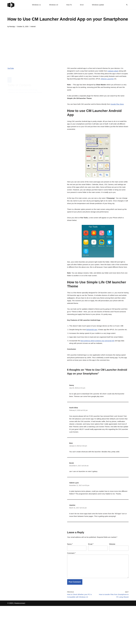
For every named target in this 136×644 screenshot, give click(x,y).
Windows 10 (53, 5)
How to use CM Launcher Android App (24, 85)
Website (112, 579)
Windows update (99, 5)
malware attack (115, 72)
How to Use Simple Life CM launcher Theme (27, 88)
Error (82, 5)
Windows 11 (36, 5)
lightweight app (93, 349)
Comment (71, 588)
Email (91, 579)
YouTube (11, 69)
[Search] (127, 5)
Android (34, 27)
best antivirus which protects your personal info (99, 364)
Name (70, 579)
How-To (69, 5)
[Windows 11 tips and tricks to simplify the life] (11, 5)
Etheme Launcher (117, 80)
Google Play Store (120, 107)
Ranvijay (12, 27)
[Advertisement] (68, 46)
